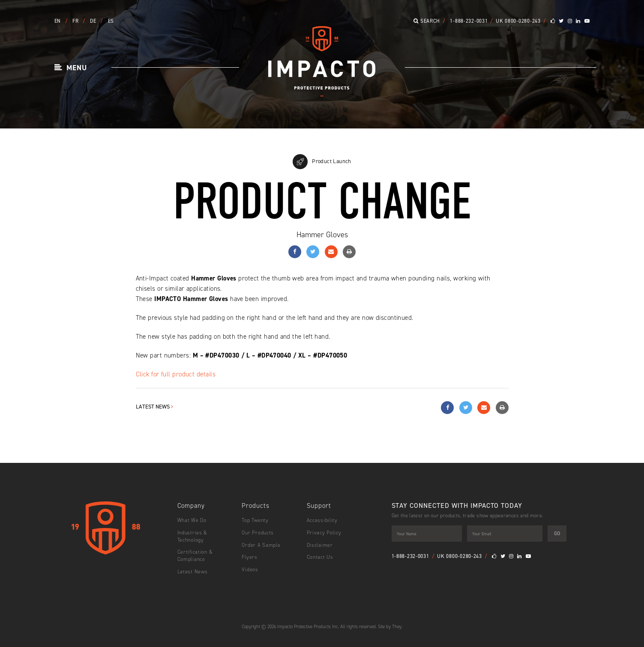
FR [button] (76, 21)
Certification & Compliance (195, 556)
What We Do (192, 520)
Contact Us (320, 557)
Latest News (154, 407)
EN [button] (58, 21)
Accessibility (322, 520)
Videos (250, 569)
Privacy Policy (324, 533)
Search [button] (427, 21)
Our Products (258, 533)
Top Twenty (255, 520)
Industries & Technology (193, 536)
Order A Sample (261, 545)
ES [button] (111, 21)
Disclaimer (320, 545)
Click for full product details (176, 374)
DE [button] (94, 21)
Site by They (390, 627)
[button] (71, 68)
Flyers (249, 557)
